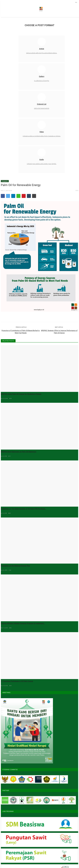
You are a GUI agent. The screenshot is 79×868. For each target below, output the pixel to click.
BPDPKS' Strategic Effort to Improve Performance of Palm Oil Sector (59, 332)
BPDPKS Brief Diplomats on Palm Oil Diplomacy (19, 452)
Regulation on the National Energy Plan (15, 566)
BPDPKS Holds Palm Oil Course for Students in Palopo (21, 394)
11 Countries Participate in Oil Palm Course (17, 681)
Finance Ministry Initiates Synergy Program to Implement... (23, 623)
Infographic (5, 181)
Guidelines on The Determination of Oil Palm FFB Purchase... (24, 509)
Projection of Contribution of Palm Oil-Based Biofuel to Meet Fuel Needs (21, 332)
